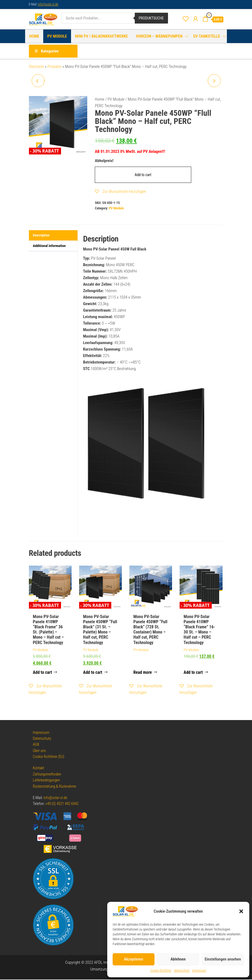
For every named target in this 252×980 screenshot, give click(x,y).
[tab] (53, 236)
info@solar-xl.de (48, 4)
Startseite (36, 67)
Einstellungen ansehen (223, 959)
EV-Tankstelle (207, 36)
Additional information (49, 246)
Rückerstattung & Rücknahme (55, 787)
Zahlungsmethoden (47, 775)
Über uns (39, 751)
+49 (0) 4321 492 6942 (62, 804)
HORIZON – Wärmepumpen (159, 36)
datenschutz (182, 971)
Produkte (55, 67)
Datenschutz (42, 739)
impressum (199, 971)
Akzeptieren (134, 959)
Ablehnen (178, 959)
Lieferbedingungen (47, 781)
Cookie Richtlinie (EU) (49, 757)
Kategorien (50, 51)
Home (100, 100)
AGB (36, 745)
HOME (34, 36)
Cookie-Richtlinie (161, 971)
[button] (241, 911)
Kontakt (39, 769)
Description (41, 236)
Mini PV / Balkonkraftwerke (102, 36)
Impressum (41, 733)
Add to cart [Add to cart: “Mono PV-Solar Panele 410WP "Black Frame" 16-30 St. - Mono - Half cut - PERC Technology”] (193, 673)
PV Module (57, 36)
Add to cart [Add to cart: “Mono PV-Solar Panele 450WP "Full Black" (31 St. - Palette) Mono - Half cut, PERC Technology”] (93, 673)
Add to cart (143, 175)
